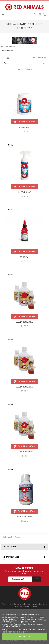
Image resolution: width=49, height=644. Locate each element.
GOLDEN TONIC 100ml (24, 452)
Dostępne (24, 63)
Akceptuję (25, 636)
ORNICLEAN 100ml (24, 517)
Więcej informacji (8, 630)
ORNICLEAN (25, 257)
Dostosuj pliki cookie (24, 630)
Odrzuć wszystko (39, 630)
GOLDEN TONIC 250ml (24, 387)
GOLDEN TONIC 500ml (24, 322)
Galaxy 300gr (25, 127)
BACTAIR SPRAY (24, 192)
